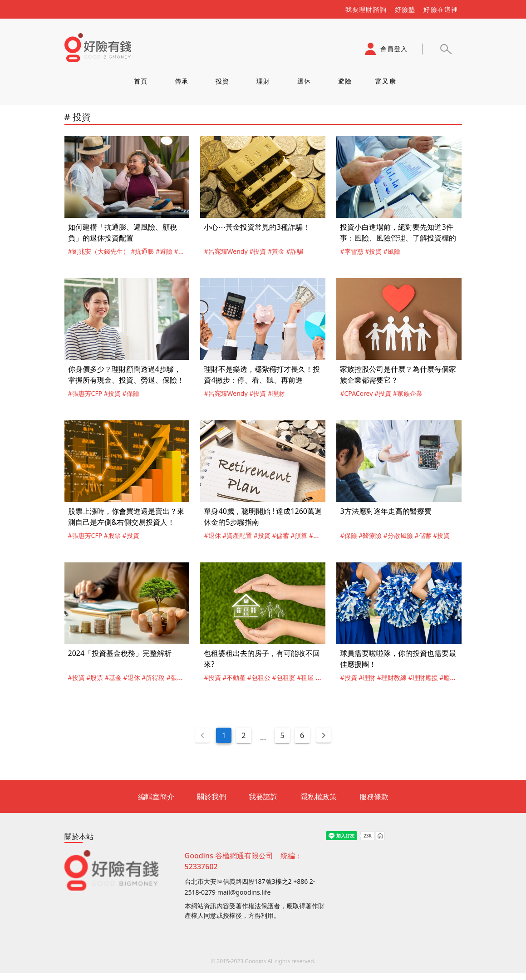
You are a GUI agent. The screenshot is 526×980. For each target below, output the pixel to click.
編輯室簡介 (156, 797)
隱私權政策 (319, 797)
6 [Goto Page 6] (302, 735)
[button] (446, 49)
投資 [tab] (222, 81)
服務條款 (374, 797)
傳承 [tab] (181, 81)
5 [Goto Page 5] (283, 735)
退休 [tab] (304, 81)
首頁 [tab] (140, 81)
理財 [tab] (263, 81)
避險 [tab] (345, 81)
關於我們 (211, 797)
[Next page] (324, 735)
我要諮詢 (263, 797)
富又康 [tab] (386, 81)
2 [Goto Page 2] (243, 735)
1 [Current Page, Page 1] (224, 735)
